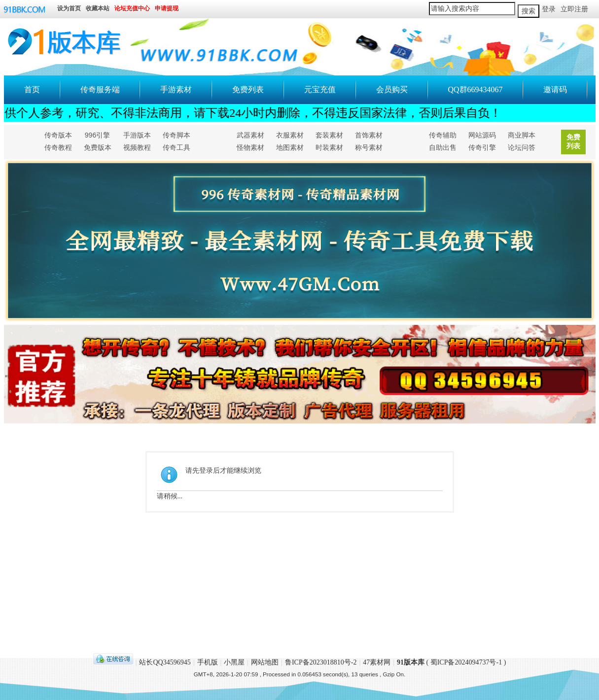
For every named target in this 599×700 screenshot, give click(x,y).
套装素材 (329, 135)
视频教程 (137, 147)
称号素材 (369, 147)
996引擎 (97, 135)
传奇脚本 (176, 135)
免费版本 (98, 147)
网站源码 (482, 135)
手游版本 (137, 135)
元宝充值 (320, 89)
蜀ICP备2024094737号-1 (466, 662)
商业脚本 (522, 135)
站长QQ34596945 (165, 662)
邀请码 (555, 89)
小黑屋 (234, 662)
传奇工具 (176, 147)
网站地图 (265, 662)
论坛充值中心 (132, 9)
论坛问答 (522, 147)
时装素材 (329, 147)
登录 (549, 9)
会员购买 (392, 89)
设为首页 (69, 9)
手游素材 (176, 89)
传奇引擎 (482, 147)
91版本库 (411, 662)
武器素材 (250, 135)
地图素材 (290, 147)
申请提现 (167, 9)
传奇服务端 (100, 89)
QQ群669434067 (476, 89)
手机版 (208, 662)
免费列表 (248, 89)
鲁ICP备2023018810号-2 (321, 662)
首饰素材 (369, 135)
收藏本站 (98, 9)
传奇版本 (58, 135)
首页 (32, 89)
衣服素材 (290, 135)
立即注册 (574, 9)
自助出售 (443, 147)
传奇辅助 (443, 135)
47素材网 (377, 662)
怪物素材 (250, 147)
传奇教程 (58, 147)
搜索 (529, 11)
